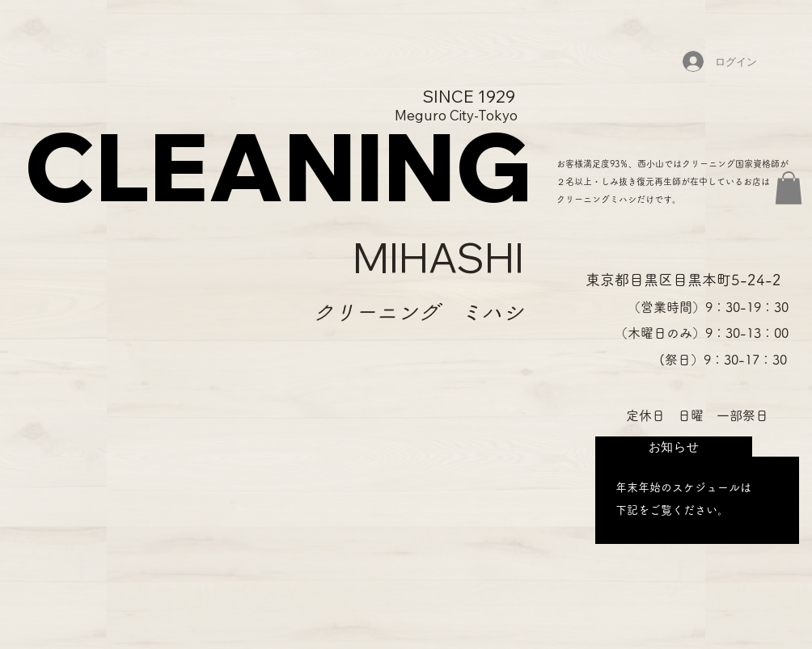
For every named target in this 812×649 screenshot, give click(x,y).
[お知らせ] (674, 447)
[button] (789, 188)
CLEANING (278, 166)
